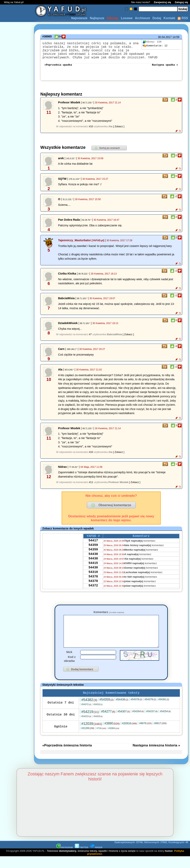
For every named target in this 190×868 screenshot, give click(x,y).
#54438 (122, 711)
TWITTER (81, 859)
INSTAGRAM (65, 859)
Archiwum (142, 18)
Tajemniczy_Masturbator (75, 245)
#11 (91, 487)
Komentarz (109, 617)
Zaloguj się (181, 2)
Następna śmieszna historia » (156, 757)
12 (155, 46)
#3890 (112, 735)
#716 (101, 740)
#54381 (164, 711)
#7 (90, 339)
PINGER (96, 859)
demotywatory (68, 862)
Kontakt (169, 18)
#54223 (86, 728)
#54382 (89, 711)
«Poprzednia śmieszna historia (67, 757)
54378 (93, 589)
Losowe (127, 18)
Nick (69, 663)
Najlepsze (97, 18)
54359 (93, 552)
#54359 (107, 711)
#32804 (114, 740)
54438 (93, 562)
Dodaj (157, 18)
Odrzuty (112, 18)
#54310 (98, 716)
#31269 (88, 740)
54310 (93, 583)
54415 (93, 573)
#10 (91, 131)
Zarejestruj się (162, 2)
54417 (93, 546)
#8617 (160, 735)
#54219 (90, 723)
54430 (93, 578)
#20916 (129, 735)
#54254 (165, 723)
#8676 (145, 735)
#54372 (86, 716)
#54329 (98, 728)
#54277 (108, 723)
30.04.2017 (165, 37)
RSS (183, 18)
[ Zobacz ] (119, 131)
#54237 (152, 723)
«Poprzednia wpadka (58, 69)
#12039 (92, 735)
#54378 (137, 711)
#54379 (150, 711)
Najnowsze (79, 18)
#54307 (124, 723)
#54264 (138, 723)
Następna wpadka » (165, 69)
